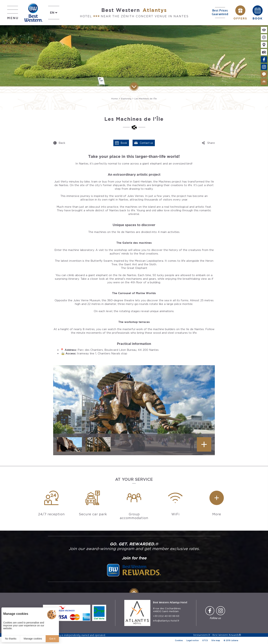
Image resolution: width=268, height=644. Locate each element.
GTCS (205, 640)
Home (115, 99)
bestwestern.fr (202, 635)
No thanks (11, 639)
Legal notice (193, 640)
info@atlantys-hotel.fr (166, 621)
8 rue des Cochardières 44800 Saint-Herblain (167, 610)
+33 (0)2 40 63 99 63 (166, 616)
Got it (52, 639)
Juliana (235, 640)
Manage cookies (33, 639)
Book (124, 143)
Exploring (126, 99)
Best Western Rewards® (227, 635)
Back (62, 143)
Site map (216, 640)
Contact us (146, 143)
